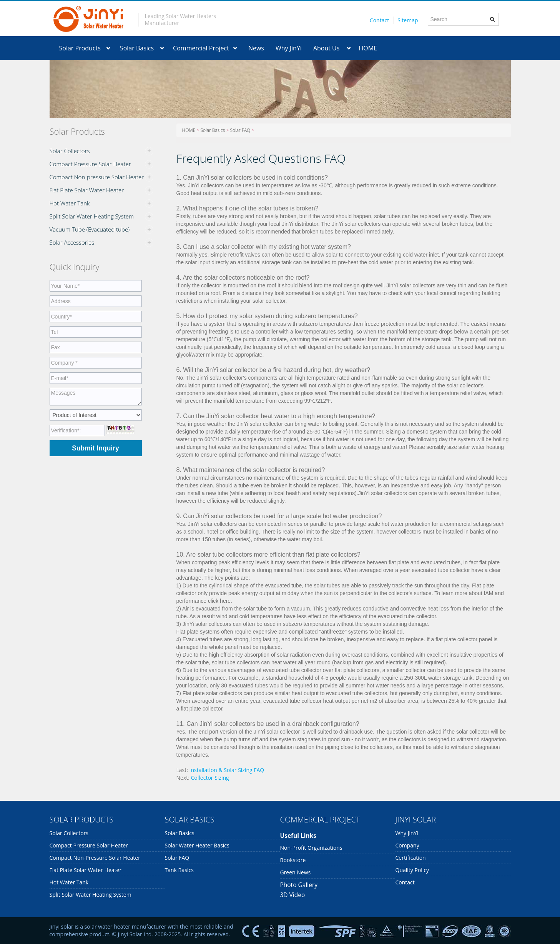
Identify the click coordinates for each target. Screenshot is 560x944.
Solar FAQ (240, 130)
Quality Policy (412, 870)
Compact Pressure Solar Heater (90, 164)
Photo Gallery (299, 885)
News (256, 48)
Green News (295, 872)
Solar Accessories (72, 242)
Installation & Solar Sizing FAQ (227, 770)
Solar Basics (137, 48)
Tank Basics (179, 870)
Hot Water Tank (70, 203)
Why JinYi (289, 48)
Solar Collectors (70, 151)
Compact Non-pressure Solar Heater (97, 177)
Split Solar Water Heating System (92, 216)
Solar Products (80, 48)
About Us (327, 48)
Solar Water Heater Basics (197, 845)
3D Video (292, 895)
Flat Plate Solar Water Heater (87, 190)
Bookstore (293, 860)
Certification (411, 858)
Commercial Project (201, 48)
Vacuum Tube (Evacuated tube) (90, 229)
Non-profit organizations (311, 848)
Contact (379, 20)
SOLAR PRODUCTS (82, 820)
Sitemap (408, 20)
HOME (368, 48)
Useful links (298, 836)
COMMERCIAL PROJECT (320, 820)
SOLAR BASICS (189, 820)
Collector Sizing (210, 778)
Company (407, 845)
